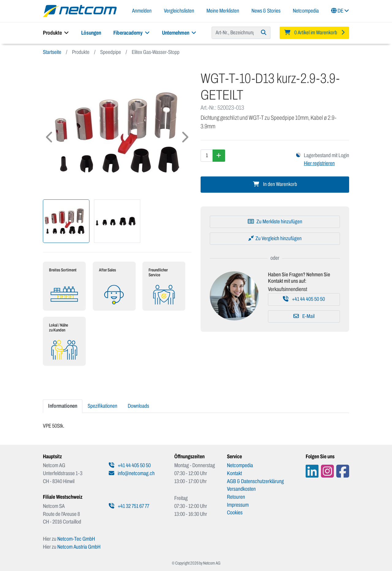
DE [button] (340, 11)
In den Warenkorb (275, 184)
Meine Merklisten (223, 11)
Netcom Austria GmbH (79, 547)
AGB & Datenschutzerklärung (255, 481)
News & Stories (266, 11)
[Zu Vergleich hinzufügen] (275, 239)
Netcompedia (306, 11)
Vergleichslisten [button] (179, 11)
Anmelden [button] (142, 11)
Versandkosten (241, 489)
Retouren (236, 497)
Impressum (238, 505)
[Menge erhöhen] (219, 156)
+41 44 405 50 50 (304, 299)
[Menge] (207, 156)
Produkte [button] (56, 33)
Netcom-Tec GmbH (76, 539)
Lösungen (91, 33)
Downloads (138, 406)
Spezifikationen (102, 406)
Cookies (235, 512)
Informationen (63, 406)
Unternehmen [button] (179, 33)
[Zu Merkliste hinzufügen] (275, 222)
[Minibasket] (315, 33)
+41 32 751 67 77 (129, 506)
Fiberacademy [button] (132, 33)
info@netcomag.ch (132, 473)
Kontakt (234, 473)
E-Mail (304, 316)
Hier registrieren (319, 163)
